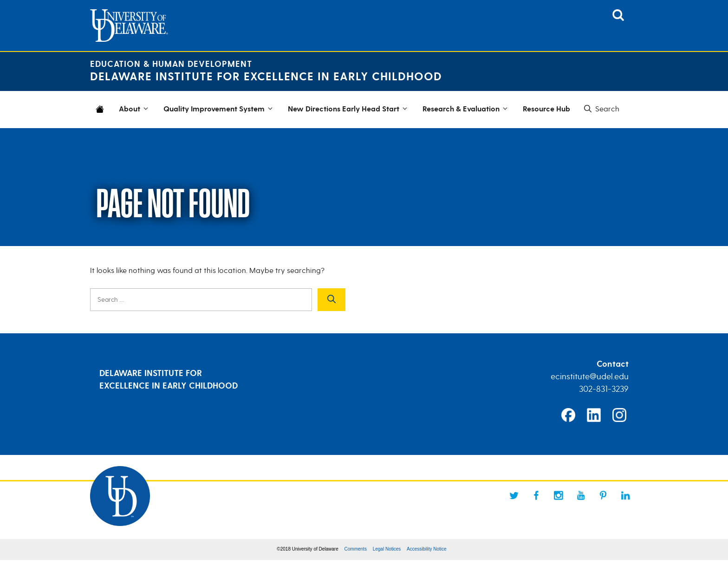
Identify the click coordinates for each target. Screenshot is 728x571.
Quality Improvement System (220, 110)
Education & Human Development (171, 64)
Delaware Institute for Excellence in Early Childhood (266, 77)
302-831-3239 (604, 389)
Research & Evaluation (467, 110)
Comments (356, 549)
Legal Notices (387, 549)
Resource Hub (546, 109)
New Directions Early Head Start (349, 110)
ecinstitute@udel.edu (590, 376)
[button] (601, 109)
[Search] (331, 300)
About (135, 110)
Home (102, 115)
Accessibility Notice (427, 549)
